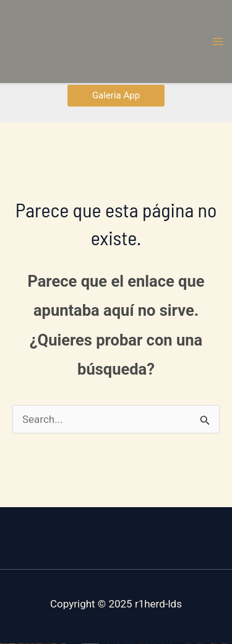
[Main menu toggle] (218, 41)
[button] (116, 96)
